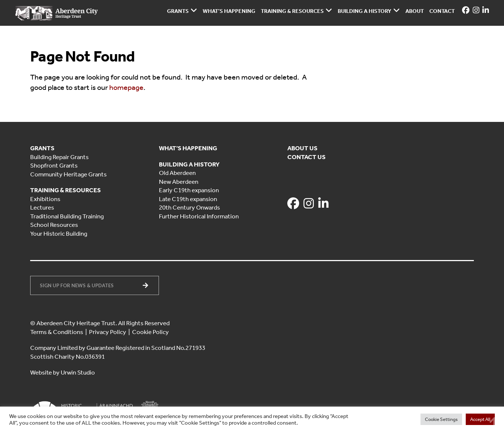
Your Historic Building (59, 233)
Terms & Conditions (57, 332)
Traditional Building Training (67, 216)
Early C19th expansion (189, 190)
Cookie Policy (150, 332)
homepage (126, 87)
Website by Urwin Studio (63, 372)
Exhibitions (45, 199)
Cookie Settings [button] (441, 419)
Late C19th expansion (188, 199)
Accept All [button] (480, 419)
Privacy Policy (108, 332)
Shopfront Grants (54, 165)
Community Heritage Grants (68, 174)
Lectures (42, 207)
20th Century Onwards (189, 207)
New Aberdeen (179, 182)
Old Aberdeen (177, 173)
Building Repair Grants (59, 157)
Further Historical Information (199, 216)
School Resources (54, 225)
